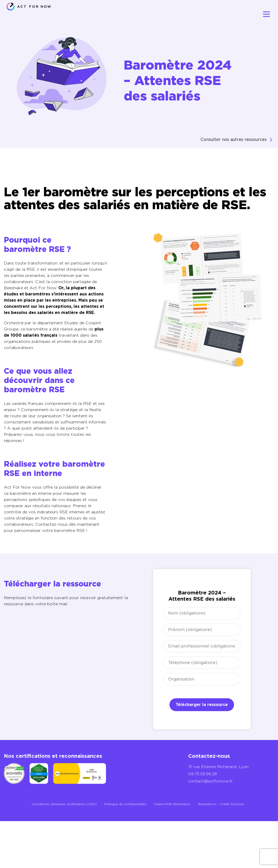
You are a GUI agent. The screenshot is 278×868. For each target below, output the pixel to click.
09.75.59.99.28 (203, 774)
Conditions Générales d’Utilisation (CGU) (64, 804)
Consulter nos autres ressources (234, 139)
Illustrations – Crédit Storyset (221, 804)
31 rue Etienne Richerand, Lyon (218, 767)
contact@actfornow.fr (210, 781)
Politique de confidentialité (125, 804)
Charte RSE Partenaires (172, 804)
